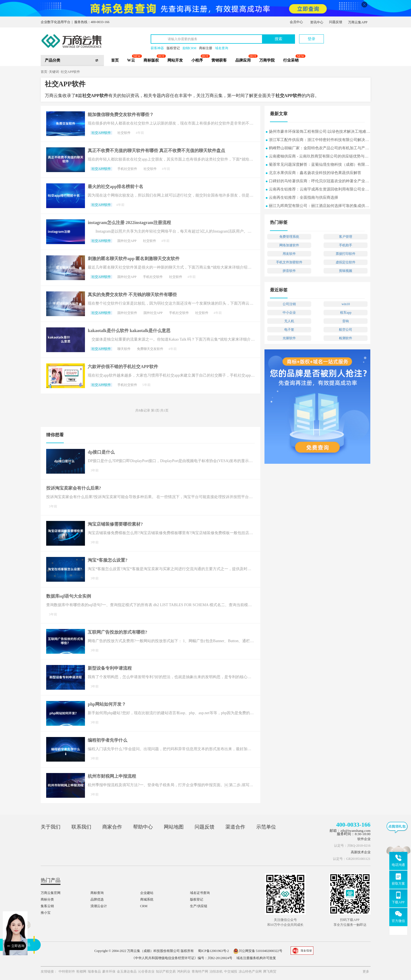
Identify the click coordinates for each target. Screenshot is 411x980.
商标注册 (206, 48)
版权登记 (173, 48)
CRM (144, 906)
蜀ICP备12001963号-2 (213, 951)
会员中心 (296, 22)
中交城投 (231, 971)
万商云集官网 (51, 893)
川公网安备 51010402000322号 (258, 951)
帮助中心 (143, 827)
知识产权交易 (166, 971)
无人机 (289, 321)
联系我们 (81, 827)
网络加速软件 (289, 245)
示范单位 (266, 827)
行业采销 (291, 60)
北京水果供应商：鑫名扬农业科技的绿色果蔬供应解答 (315, 173)
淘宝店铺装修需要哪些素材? (115, 524)
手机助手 (346, 245)
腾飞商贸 (270, 971)
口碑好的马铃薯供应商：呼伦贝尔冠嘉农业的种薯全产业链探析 (319, 182)
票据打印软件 (346, 254)
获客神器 (157, 48)
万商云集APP (358, 22)
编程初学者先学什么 (107, 740)
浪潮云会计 (99, 906)
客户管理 (346, 237)
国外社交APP (127, 241)
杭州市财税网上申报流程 (112, 776)
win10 (346, 304)
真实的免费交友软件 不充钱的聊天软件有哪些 (132, 295)
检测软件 (346, 338)
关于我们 (51, 827)
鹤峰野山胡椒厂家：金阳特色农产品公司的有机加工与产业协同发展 (319, 149)
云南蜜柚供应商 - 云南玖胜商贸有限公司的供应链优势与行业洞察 (319, 157)
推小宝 (46, 913)
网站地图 (174, 827)
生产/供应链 (199, 906)
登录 (311, 39)
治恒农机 (216, 971)
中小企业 (289, 313)
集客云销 (47, 906)
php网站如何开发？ (107, 704)
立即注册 (345, 36)
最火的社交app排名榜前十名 (115, 187)
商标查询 (97, 893)
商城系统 (147, 899)
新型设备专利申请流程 (110, 668)
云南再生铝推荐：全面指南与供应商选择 (304, 198)
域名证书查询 (200, 893)
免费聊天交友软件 (150, 349)
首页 (115, 60)
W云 (131, 60)
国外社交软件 (127, 313)
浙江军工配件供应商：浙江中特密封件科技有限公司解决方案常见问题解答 (319, 140)
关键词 (54, 72)
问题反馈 (336, 22)
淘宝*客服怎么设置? (107, 560)
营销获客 (219, 60)
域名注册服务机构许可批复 (256, 958)
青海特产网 (200, 971)
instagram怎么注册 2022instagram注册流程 (129, 223)
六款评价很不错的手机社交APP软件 (123, 367)
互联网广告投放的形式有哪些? (117, 632)
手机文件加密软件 (289, 262)
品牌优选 (97, 899)
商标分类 (47, 899)
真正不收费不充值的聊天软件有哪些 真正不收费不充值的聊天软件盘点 (156, 151)
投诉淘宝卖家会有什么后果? (74, 488)
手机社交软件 (127, 169)
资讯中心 (317, 22)
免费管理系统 (289, 237)
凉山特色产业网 (250, 971)
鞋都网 (81, 971)
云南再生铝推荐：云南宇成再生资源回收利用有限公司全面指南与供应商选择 (319, 190)
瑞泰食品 (94, 971)
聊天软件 (124, 349)
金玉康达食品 (127, 971)
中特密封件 (67, 971)
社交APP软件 (70, 72)
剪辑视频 (346, 271)
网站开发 (175, 60)
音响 (346, 321)
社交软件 (124, 133)
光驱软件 (289, 338)
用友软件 (289, 254)
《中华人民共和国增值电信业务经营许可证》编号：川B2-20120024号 (182, 958)
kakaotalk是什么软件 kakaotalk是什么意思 (129, 331)
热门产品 (51, 880)
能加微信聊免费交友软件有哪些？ (121, 114)
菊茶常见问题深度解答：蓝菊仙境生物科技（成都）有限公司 (319, 165)
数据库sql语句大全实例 (69, 596)
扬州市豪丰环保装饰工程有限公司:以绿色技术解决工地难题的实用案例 (319, 132)
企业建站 (147, 893)
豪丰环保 (109, 971)
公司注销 (289, 304)
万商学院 (267, 60)
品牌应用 (243, 60)
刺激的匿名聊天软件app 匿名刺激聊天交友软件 (134, 259)
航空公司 (346, 330)
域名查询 (222, 48)
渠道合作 (235, 827)
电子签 (289, 330)
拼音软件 (289, 271)
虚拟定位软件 (346, 262)
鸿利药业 (184, 971)
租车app (346, 313)
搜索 (278, 39)
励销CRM (190, 48)
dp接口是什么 (101, 452)
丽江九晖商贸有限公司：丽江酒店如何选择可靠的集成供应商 (319, 206)
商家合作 (112, 827)
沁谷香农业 (146, 971)
